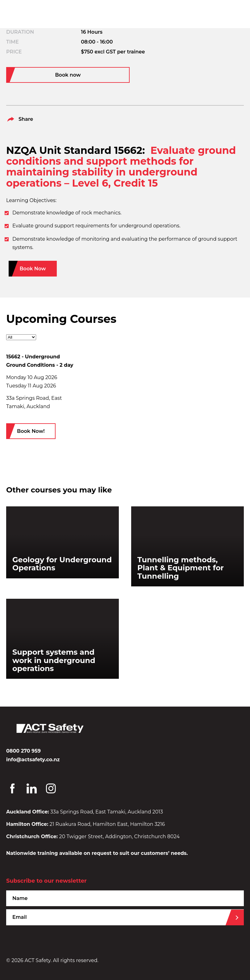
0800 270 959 (23, 751)
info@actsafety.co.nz (33, 760)
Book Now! (31, 431)
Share (20, 119)
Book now (68, 75)
